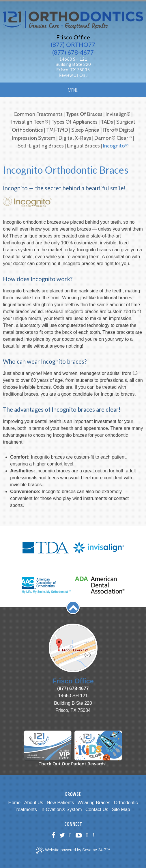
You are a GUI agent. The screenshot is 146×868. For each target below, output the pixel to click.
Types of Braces (84, 114)
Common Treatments (38, 114)
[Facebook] (53, 835)
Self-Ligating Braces (41, 146)
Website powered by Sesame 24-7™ (73, 850)
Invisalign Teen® (30, 122)
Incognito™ (116, 146)
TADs (107, 122)
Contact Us (97, 809)
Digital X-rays (75, 138)
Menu (73, 90)
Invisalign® (118, 114)
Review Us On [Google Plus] (73, 75)
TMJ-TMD (57, 130)
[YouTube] (79, 835)
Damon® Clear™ (113, 138)
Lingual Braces (83, 146)
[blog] (87, 835)
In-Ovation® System (61, 809)
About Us (34, 803)
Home (15, 803)
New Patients (60, 803)
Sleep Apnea (85, 130)
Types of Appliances (74, 122)
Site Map (121, 809)
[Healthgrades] (93, 835)
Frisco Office (73, 37)
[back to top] (73, 608)
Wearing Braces (94, 803)
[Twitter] (62, 835)
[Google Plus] (70, 835)
